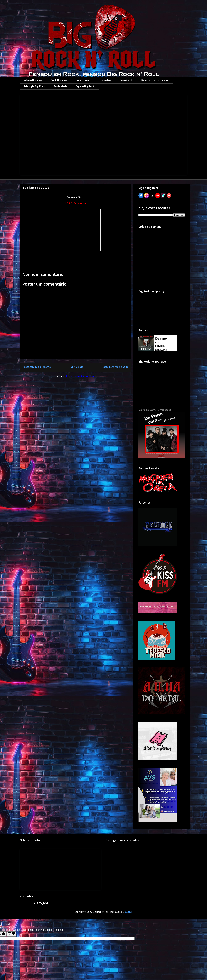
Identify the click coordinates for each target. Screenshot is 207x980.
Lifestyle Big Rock (35, 86)
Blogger (128, 912)
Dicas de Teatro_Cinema (155, 80)
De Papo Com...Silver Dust (155, 410)
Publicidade (60, 86)
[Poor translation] (11, 934)
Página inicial (76, 367)
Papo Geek (126, 80)
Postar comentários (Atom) (80, 377)
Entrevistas (104, 80)
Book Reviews (59, 80)
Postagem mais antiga (115, 367)
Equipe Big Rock (85, 86)
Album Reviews (33, 80)
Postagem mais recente (37, 367)
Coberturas (82, 80)
